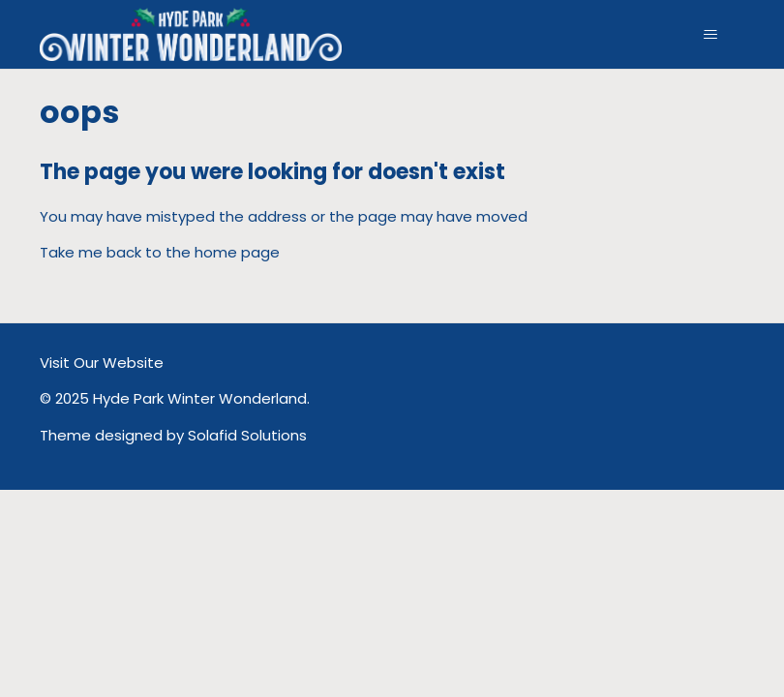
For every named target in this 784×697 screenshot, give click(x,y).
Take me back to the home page (160, 252)
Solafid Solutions (247, 435)
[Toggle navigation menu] (711, 35)
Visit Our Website (102, 363)
